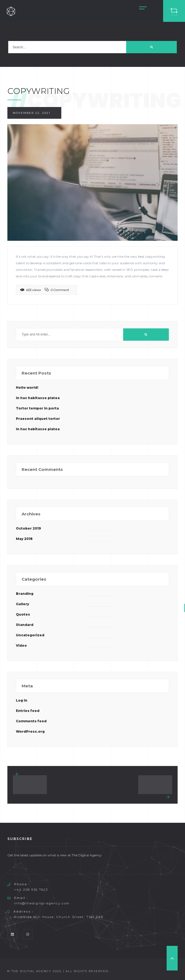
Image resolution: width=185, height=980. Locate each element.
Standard (25, 625)
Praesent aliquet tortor (38, 419)
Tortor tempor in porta (37, 408)
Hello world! (27, 387)
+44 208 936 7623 (31, 890)
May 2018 (24, 539)
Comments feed (31, 721)
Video (21, 645)
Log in (22, 700)
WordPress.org (30, 731)
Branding (25, 594)
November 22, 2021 (32, 113)
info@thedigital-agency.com (42, 903)
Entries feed (28, 711)
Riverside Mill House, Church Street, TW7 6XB (59, 917)
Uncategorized (30, 635)
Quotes (23, 614)
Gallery (22, 604)
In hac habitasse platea (38, 398)
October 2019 (28, 528)
